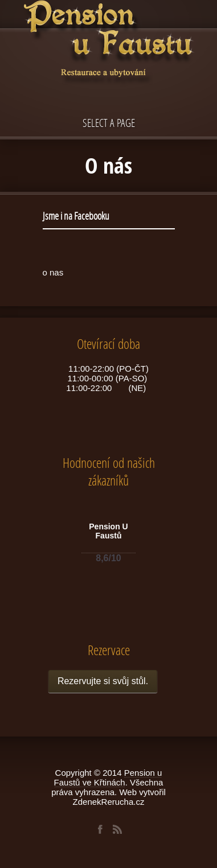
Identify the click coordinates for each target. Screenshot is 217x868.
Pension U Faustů (108, 531)
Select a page (109, 123)
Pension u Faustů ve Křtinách (108, 778)
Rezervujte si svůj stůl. (103, 681)
